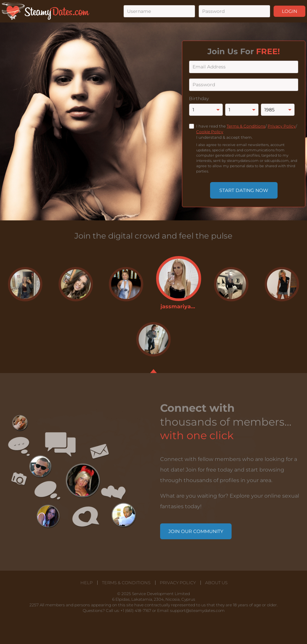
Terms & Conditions (246, 126)
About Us (216, 583)
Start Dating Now (244, 190)
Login (289, 11)
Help (87, 583)
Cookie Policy (210, 132)
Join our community (196, 531)
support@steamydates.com (197, 610)
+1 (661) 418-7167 (136, 610)
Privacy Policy (282, 126)
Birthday (199, 98)
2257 (34, 605)
